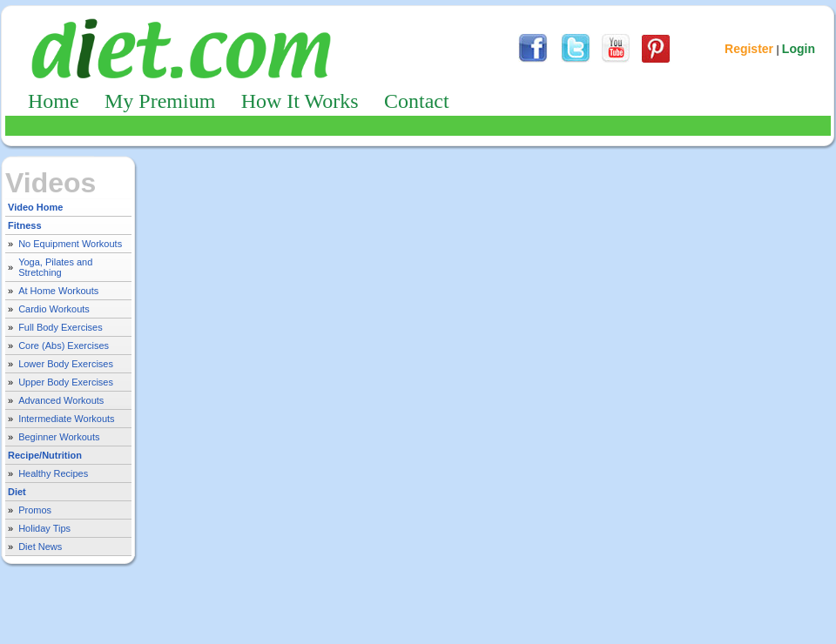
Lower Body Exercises (66, 364)
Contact (417, 101)
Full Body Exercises (61, 327)
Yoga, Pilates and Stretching (55, 267)
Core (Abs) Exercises (64, 345)
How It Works (300, 101)
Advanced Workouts (61, 400)
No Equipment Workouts (70, 244)
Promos (35, 510)
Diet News (40, 547)
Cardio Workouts (54, 309)
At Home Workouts (58, 291)
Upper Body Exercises (66, 382)
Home (54, 101)
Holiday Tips (44, 528)
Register (749, 49)
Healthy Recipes (53, 473)
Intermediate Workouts (66, 419)
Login (799, 49)
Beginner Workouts (59, 437)
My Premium (160, 101)
